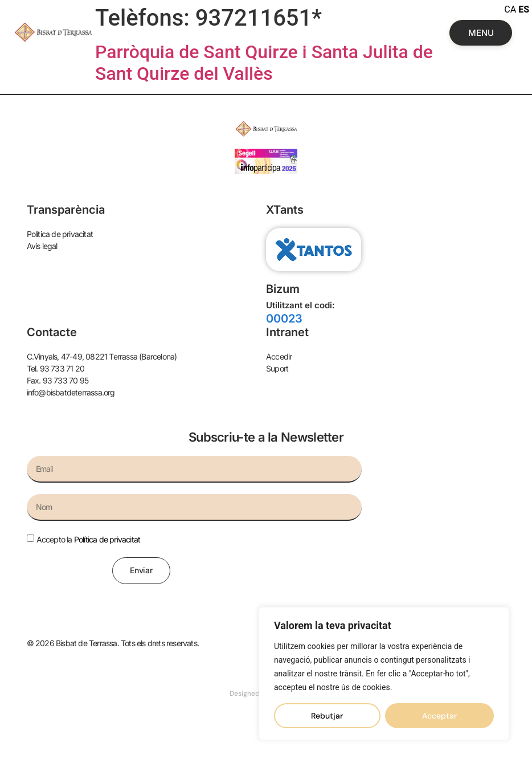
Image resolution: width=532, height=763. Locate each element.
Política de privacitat (107, 539)
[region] (384, 674)
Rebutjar (327, 716)
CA (510, 9)
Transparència (66, 210)
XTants (285, 210)
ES (524, 9)
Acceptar (439, 716)
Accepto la (89, 539)
